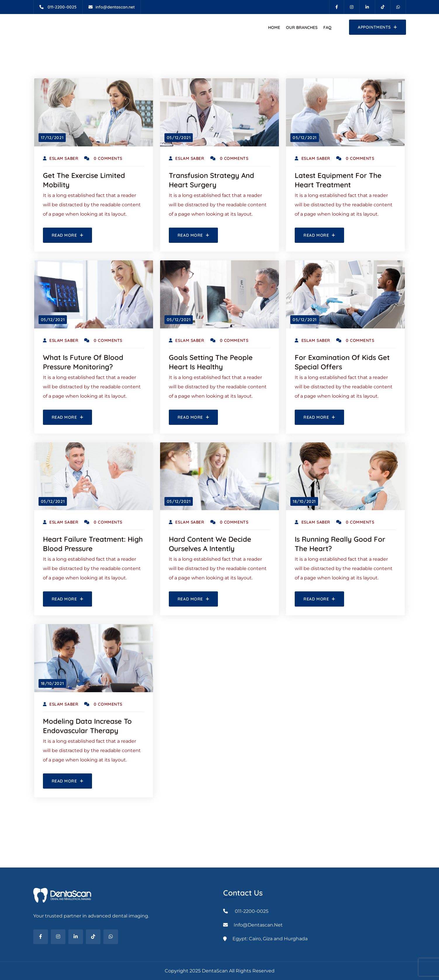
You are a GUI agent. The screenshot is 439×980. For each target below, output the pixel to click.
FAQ (327, 27)
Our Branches (302, 27)
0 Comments (103, 158)
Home (274, 27)
